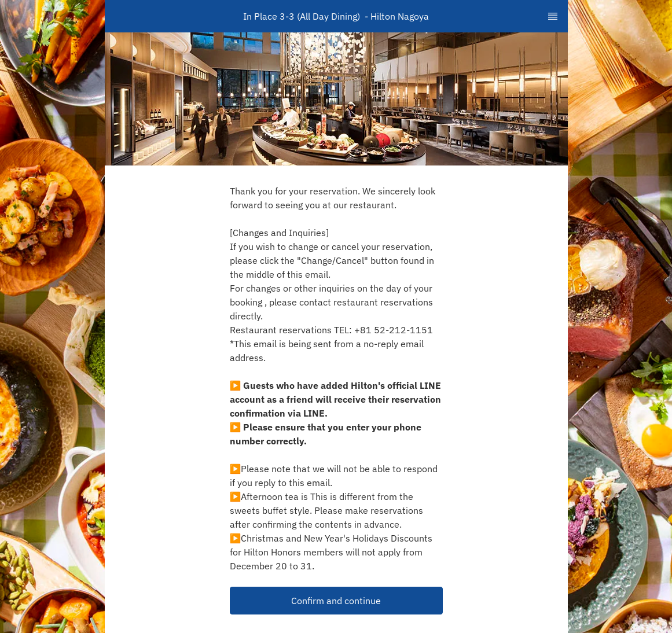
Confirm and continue (336, 601)
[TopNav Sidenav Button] (553, 16)
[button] (336, 601)
